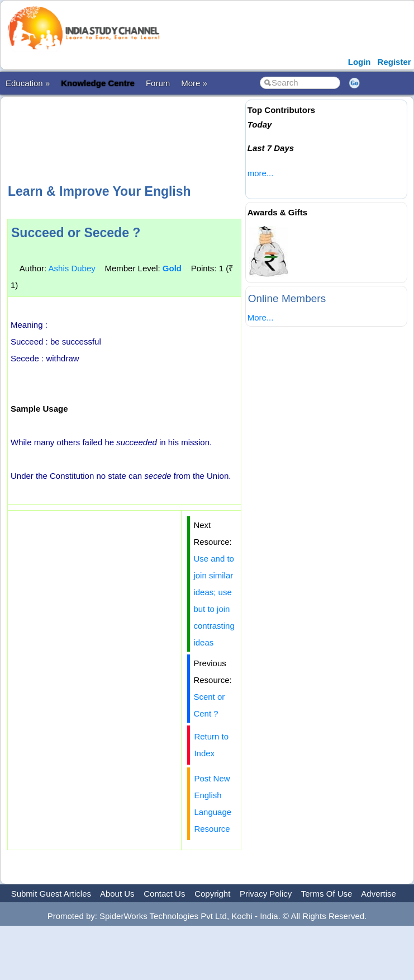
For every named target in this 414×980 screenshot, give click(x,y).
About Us (117, 894)
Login (360, 62)
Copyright (212, 894)
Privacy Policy (266, 894)
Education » (28, 83)
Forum (158, 83)
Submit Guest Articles (51, 894)
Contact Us (164, 894)
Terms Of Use (327, 894)
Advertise (379, 894)
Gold (172, 268)
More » (194, 83)
